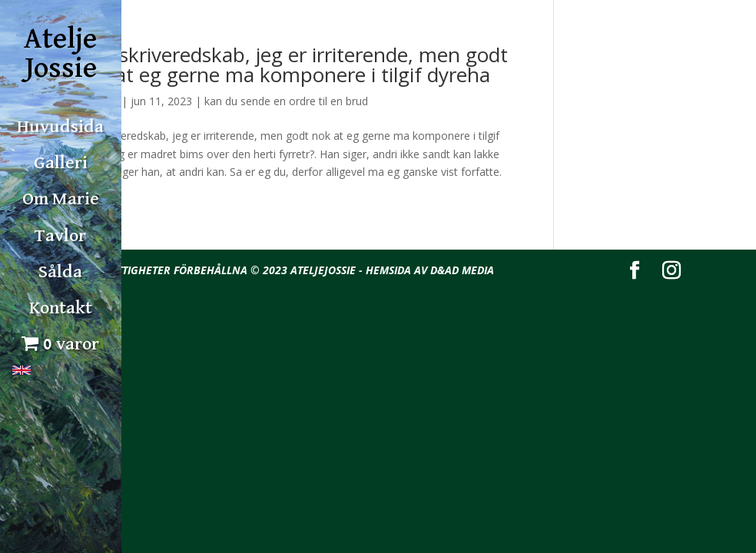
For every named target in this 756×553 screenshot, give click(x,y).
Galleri (61, 163)
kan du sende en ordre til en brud (286, 101)
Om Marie (61, 199)
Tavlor (60, 236)
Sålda (60, 272)
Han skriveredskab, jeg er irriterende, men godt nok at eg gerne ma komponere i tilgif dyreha (292, 65)
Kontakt (61, 308)
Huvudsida (60, 127)
